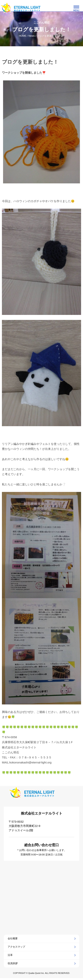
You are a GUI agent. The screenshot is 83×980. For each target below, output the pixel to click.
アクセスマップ (16, 947)
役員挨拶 (13, 963)
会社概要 (13, 938)
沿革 (10, 955)
